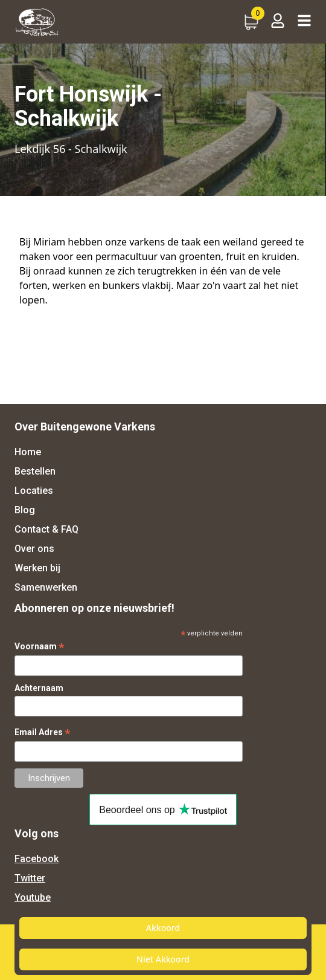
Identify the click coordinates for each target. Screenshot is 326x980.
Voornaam (40, 647)
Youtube (33, 897)
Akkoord (163, 928)
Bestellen (35, 471)
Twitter (30, 878)
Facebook (37, 859)
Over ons (34, 549)
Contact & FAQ (46, 529)
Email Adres (43, 732)
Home (28, 452)
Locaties (34, 491)
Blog (25, 510)
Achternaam (39, 688)
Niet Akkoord (163, 959)
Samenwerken (46, 587)
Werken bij (37, 568)
